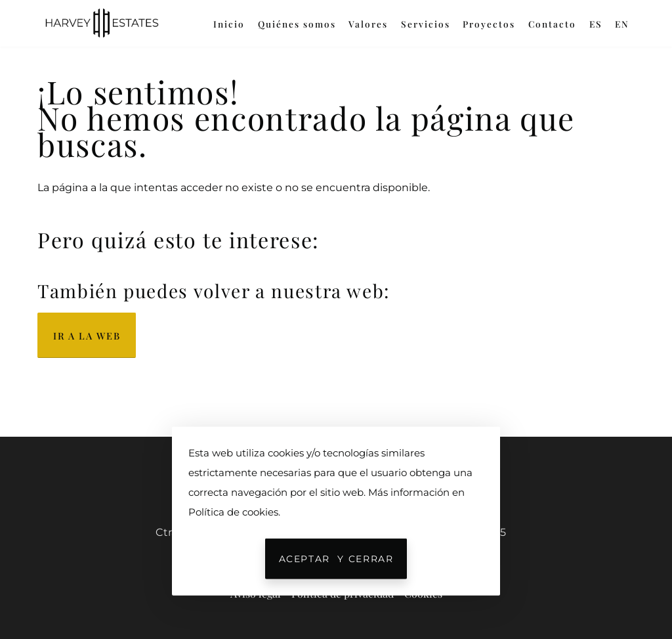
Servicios (426, 24)
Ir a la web (87, 336)
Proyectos (489, 24)
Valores (368, 24)
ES (596, 24)
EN (622, 24)
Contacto (552, 24)
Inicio (229, 24)
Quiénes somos (297, 24)
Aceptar (336, 559)
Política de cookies (233, 512)
